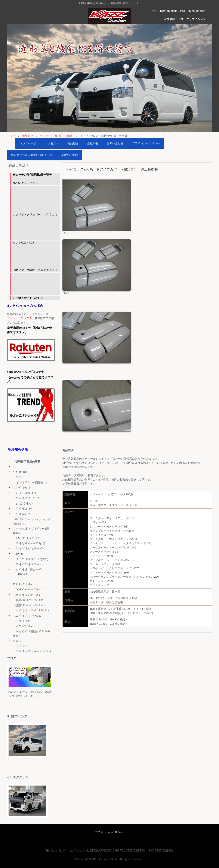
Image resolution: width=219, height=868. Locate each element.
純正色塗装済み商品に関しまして (32, 155)
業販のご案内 (70, 155)
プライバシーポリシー (146, 143)
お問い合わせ (115, 143)
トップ (11, 136)
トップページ (28, 143)
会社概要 (93, 143)
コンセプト (52, 143)
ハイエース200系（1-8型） (57, 136)
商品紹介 (28, 136)
